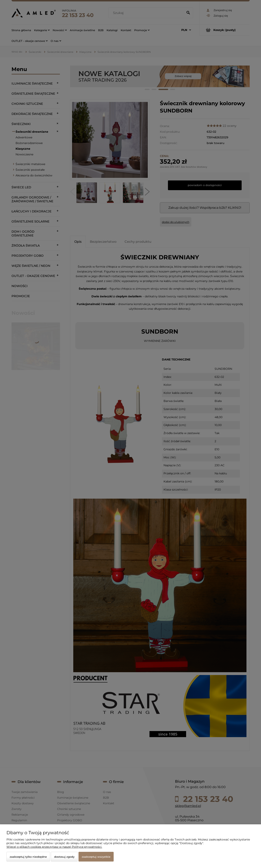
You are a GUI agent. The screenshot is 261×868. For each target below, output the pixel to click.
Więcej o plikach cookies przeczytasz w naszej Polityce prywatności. (54, 847)
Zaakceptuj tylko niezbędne (28, 857)
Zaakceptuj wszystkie (96, 857)
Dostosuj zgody (64, 857)
